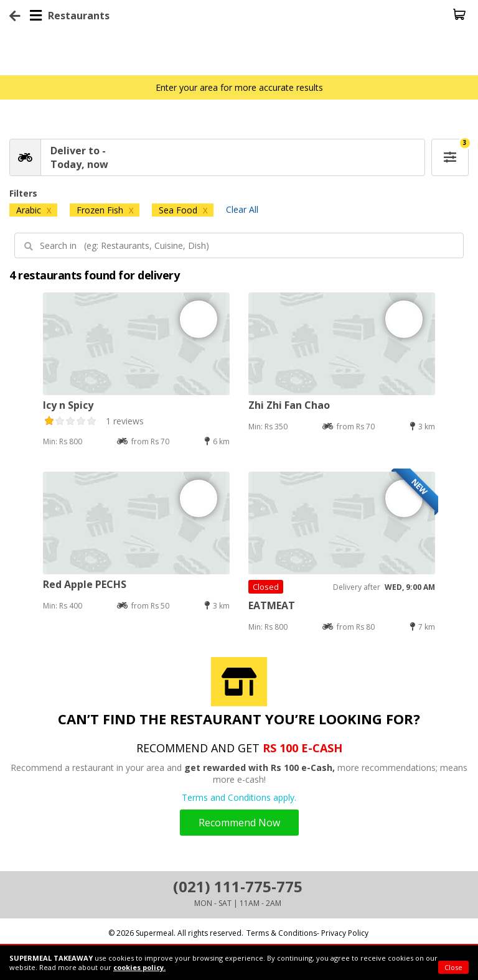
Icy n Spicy (68, 405)
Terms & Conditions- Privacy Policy (307, 933)
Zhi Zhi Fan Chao (289, 405)
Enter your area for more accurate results (239, 87)
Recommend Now (239, 823)
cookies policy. (139, 967)
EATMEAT (272, 605)
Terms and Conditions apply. (239, 797)
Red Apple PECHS (85, 584)
